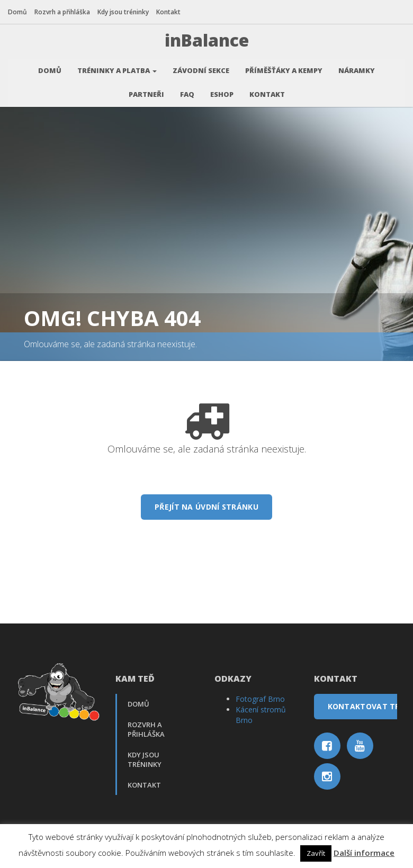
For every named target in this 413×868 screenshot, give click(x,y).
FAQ (187, 93)
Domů (17, 12)
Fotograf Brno (260, 697)
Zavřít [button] (316, 853)
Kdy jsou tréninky (123, 12)
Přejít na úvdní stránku (206, 505)
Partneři (146, 93)
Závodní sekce (201, 69)
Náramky (357, 69)
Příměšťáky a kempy (284, 69)
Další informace (364, 853)
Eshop (222, 93)
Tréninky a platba (117, 69)
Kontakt (168, 12)
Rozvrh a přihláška (62, 12)
